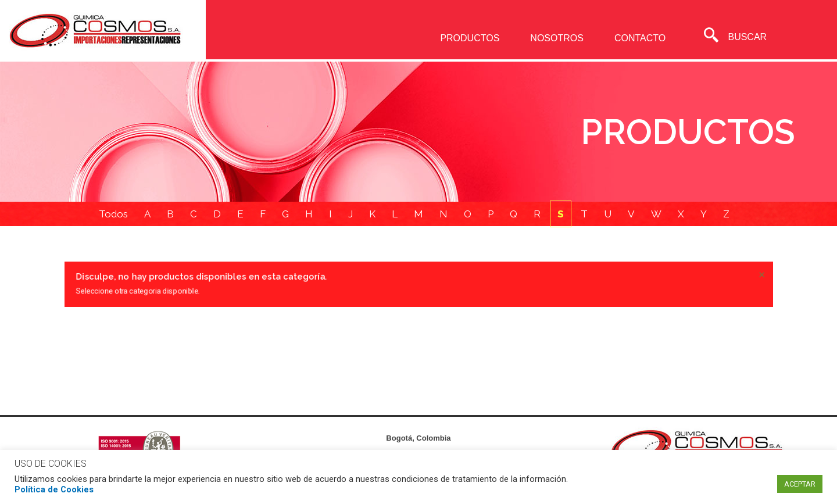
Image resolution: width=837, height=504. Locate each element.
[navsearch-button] (711, 37)
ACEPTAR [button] (800, 484)
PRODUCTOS (470, 38)
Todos (113, 215)
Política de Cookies (54, 489)
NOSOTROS (557, 38)
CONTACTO (640, 38)
